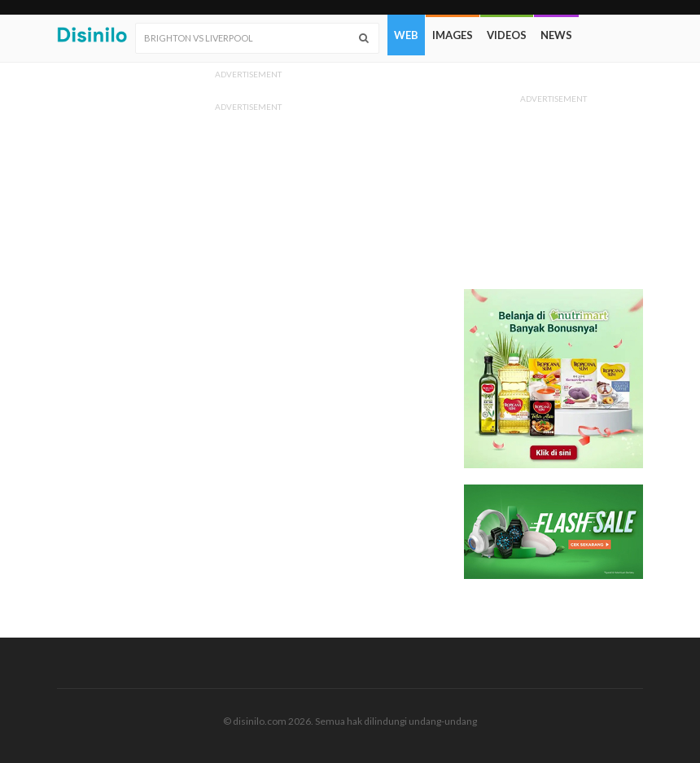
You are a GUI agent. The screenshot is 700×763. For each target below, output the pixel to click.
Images (453, 35)
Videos (507, 35)
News (556, 35)
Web (406, 35)
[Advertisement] (553, 191)
